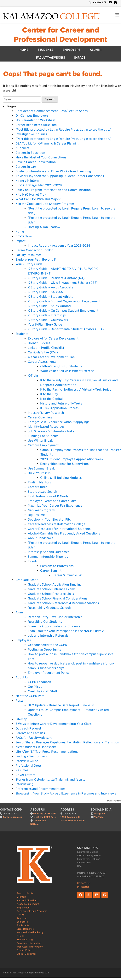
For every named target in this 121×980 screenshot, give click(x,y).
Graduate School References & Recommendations (63, 603)
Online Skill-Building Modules (61, 478)
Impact (80, 58)
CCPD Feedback (39, 682)
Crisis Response (25, 929)
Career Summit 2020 (67, 575)
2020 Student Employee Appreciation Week (72, 459)
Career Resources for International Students (59, 529)
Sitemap (21, 719)
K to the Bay (49, 394)
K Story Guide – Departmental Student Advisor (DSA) (66, 329)
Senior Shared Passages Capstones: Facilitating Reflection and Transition (67, 742)
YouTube (99, 817)
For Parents (23, 925)
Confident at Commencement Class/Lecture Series (52, 111)
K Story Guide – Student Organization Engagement (64, 301)
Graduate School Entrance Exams (52, 589)
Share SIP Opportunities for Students (54, 626)
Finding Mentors (39, 482)
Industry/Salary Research (46, 413)
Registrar (22, 918)
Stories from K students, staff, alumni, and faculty (50, 779)
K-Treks (33, 376)
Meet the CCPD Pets (30, 696)
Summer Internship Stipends (48, 557)
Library (21, 915)
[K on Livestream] (105, 898)
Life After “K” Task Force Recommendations (47, 752)
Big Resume (36, 515)
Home (24, 50)
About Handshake (41, 538)
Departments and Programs (32, 911)
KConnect (22, 148)
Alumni (96, 50)
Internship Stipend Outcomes (49, 552)
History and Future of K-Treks (61, 403)
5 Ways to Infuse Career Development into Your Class (53, 724)
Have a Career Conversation (36, 162)
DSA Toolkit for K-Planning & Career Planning (47, 143)
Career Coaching (40, 417)
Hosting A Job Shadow (44, 227)
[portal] (115, 2)
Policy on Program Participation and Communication (54, 190)
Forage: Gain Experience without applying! (58, 422)
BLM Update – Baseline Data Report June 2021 (61, 705)
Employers (71, 50)
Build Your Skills (39, 473)
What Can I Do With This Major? (38, 199)
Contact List (84, 883)
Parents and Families (30, 733)
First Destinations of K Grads (48, 496)
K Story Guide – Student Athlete (51, 297)
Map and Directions (27, 900)
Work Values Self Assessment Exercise (67, 371)
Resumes (22, 770)
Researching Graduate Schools (50, 608)
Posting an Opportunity (45, 649)
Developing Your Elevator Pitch (50, 520)
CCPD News (24, 236)
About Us (22, 677)
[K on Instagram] (89, 898)
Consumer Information (29, 943)
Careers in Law (26, 167)
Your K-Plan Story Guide (45, 325)
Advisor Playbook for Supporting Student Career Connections (60, 176)
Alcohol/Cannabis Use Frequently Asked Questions (64, 533)
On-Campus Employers (32, 116)
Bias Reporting (25, 939)
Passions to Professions (57, 566)
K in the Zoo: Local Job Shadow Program (45, 204)
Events (33, 561)
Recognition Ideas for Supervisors (64, 464)
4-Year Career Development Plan (51, 357)
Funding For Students (43, 436)
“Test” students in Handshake (36, 747)
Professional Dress (29, 766)
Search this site (25, 893)
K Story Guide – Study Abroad (49, 306)
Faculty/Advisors (50, 58)
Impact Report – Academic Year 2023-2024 (59, 246)
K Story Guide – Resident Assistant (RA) (56, 278)
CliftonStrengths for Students (61, 366)
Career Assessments (42, 362)
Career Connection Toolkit (34, 250)
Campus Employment (43, 445)
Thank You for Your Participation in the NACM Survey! (66, 631)
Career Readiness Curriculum (36, 125)
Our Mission (36, 687)
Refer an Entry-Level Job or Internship (55, 617)
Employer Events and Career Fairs (52, 501)
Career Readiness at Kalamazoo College (57, 524)
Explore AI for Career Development (53, 338)
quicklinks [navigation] (98, 2)
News (36, 824)
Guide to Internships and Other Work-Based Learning (53, 171)
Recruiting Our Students (45, 622)
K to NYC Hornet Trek (31, 195)
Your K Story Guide (29, 264)
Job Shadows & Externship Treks (51, 431)
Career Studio (38, 487)
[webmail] (110, 2)
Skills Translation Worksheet (35, 120)
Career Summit (51, 571)
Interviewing (24, 784)
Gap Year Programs (42, 510)
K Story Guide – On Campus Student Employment (63, 311)
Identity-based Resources (46, 427)
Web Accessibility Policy (30, 947)
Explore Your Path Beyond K (36, 260)
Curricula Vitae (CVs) (43, 352)
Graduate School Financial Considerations (58, 598)
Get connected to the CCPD (47, 645)
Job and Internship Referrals (48, 636)
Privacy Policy (24, 950)
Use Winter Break (40, 441)
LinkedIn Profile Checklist (46, 348)
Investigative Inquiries (31, 134)
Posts (19, 701)
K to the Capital (51, 399)
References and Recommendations (40, 789)
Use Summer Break (41, 468)
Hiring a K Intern (27, 181)
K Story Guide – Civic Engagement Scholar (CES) (63, 283)
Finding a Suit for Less (31, 756)
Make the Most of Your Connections (41, 157)
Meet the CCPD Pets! (45, 817)
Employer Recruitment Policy (49, 673)
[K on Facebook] (81, 898)
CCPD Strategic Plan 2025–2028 (39, 185)
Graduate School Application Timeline (55, 584)
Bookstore (22, 922)
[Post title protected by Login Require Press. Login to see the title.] (63, 130)
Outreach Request (28, 728)
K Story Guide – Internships (47, 315)
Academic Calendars (28, 904)
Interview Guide (27, 761)
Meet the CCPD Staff (43, 691)
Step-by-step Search (42, 492)
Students (45, 50)
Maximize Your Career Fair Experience (55, 506)
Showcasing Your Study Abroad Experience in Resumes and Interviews (66, 793)
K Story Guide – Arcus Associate (51, 287)
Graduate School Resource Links (51, 594)
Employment (24, 908)
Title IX (20, 936)
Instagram (99, 814)
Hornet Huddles (39, 343)
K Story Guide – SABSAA (45, 292)
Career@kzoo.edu (13, 817)
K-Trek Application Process (59, 408)
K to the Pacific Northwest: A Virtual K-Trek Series (76, 390)
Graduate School (27, 580)
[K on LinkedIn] (97, 898)
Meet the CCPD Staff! (45, 814)
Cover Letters (25, 775)
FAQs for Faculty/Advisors (34, 738)
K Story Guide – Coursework (48, 320)
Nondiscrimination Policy (30, 932)
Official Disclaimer (26, 954)
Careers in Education (30, 153)
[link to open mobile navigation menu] (117, 15)
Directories (83, 887)
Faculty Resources (28, 255)
